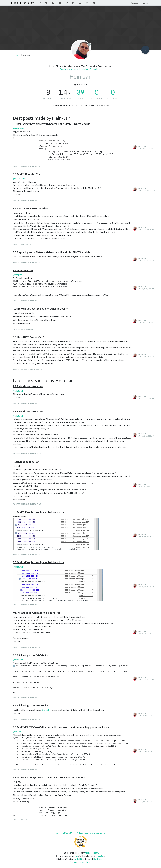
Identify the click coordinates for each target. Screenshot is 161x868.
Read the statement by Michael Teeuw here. (80, 69)
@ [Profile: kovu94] (17, 731)
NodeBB (78, 859)
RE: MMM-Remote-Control (29, 174)
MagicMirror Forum (23, 3)
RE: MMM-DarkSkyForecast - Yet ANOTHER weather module (49, 777)
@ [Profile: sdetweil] (18, 391)
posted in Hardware (23, 329)
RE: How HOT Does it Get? (28, 337)
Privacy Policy (85, 862)
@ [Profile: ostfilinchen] (19, 178)
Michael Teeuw (92, 853)
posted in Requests (23, 244)
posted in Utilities (22, 820)
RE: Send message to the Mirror (31, 208)
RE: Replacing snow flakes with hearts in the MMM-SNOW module (52, 124)
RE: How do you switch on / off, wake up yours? (40, 309)
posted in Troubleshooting (27, 166)
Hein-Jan (142, 146)
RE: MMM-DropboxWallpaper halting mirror (39, 512)
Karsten (101, 856)
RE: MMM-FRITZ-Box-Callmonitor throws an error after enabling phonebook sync (61, 727)
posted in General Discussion (28, 369)
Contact (73, 862)
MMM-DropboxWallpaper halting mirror (37, 613)
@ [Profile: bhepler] (17, 275)
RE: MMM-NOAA (23, 270)
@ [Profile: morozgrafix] (19, 128)
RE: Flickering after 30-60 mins (31, 655)
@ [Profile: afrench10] (19, 659)
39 (80, 92)
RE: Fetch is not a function (28, 386)
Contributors (99, 859)
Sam (76, 856)
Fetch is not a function (26, 462)
